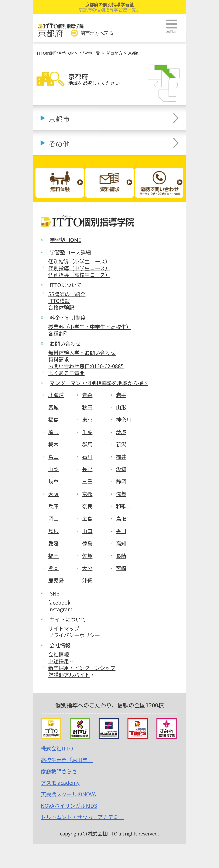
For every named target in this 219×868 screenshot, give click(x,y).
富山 (54, 457)
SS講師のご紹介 (67, 294)
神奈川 (124, 419)
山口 (87, 531)
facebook (59, 602)
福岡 (54, 556)
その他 (59, 144)
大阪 (54, 494)
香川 (121, 531)
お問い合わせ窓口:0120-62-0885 (86, 366)
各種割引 (59, 333)
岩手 (121, 395)
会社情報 (59, 654)
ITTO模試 (59, 301)
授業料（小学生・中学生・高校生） (90, 327)
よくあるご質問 (66, 373)
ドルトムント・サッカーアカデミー (82, 817)
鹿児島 (56, 580)
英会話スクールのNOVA (68, 794)
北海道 (56, 395)
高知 (121, 543)
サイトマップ (64, 628)
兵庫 (54, 506)
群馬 (87, 444)
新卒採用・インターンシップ (82, 668)
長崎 (121, 556)
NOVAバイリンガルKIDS (69, 806)
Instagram (60, 609)
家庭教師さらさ (59, 771)
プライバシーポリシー (74, 635)
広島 (87, 518)
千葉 (87, 432)
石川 (87, 457)
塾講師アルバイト (71, 675)
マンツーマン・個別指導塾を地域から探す (99, 383)
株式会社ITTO (57, 748)
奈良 (87, 506)
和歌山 (124, 506)
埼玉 (54, 432)
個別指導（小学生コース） (79, 261)
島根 (54, 531)
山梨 (54, 469)
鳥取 (121, 518)
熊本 (54, 568)
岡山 (54, 518)
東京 (87, 419)
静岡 (121, 481)
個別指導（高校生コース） (79, 275)
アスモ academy (60, 783)
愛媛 (54, 543)
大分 (87, 568)
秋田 (87, 407)
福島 (54, 419)
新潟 (121, 444)
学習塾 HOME (65, 240)
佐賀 (87, 556)
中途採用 (60, 661)
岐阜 (54, 481)
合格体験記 (61, 307)
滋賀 (121, 494)
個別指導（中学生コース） (79, 268)
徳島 (87, 543)
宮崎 (121, 568)
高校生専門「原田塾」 (67, 760)
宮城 (54, 407)
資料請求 (59, 359)
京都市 (59, 119)
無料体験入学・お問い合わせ (82, 353)
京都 (87, 494)
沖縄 (87, 580)
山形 (121, 407)
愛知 (121, 469)
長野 (87, 469)
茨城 (121, 432)
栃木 (54, 444)
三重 (87, 481)
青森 (87, 395)
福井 (121, 457)
